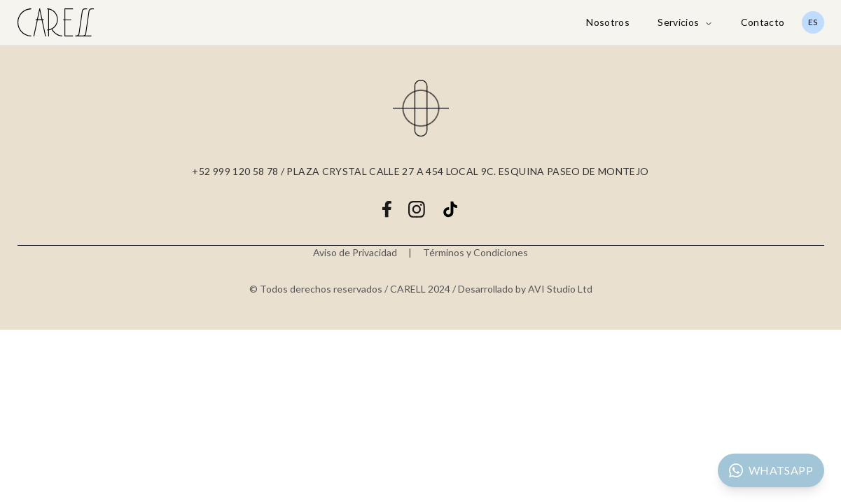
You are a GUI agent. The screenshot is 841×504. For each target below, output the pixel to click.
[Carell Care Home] (56, 22)
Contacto (763, 22)
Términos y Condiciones (475, 252)
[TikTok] (450, 209)
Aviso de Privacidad (355, 252)
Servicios (685, 22)
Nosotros (608, 22)
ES (813, 22)
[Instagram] (417, 209)
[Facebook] (387, 209)
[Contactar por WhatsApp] (771, 470)
